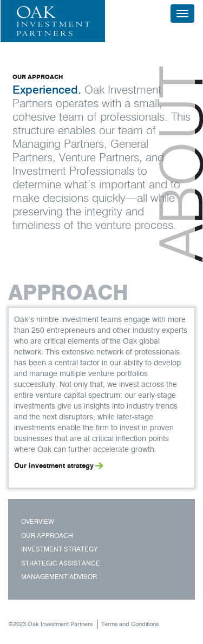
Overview (38, 521)
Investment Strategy (59, 549)
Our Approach (47, 535)
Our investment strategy (54, 465)
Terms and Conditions (130, 624)
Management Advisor (59, 577)
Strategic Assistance (61, 563)
